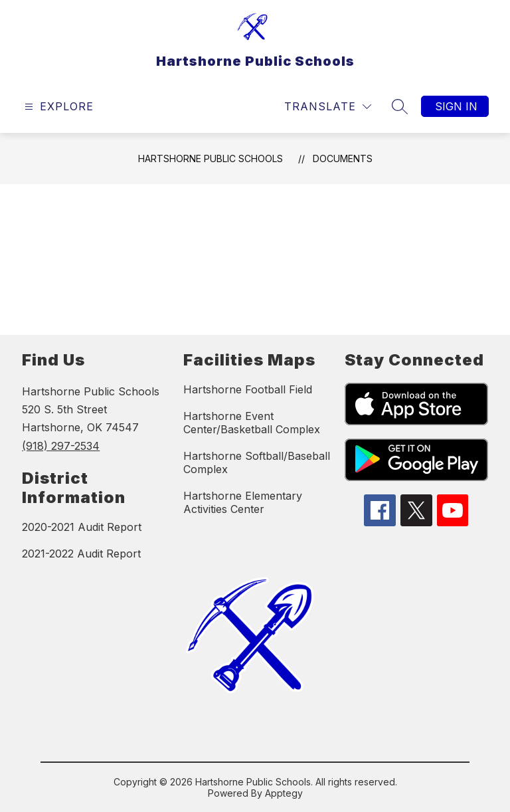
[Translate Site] (328, 107)
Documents (343, 158)
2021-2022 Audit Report (81, 554)
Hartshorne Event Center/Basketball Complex (252, 423)
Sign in (456, 106)
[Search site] (400, 106)
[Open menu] (57, 107)
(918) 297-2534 (61, 446)
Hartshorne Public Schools (211, 158)
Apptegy (284, 793)
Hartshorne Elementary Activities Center (243, 502)
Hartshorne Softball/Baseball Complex (257, 462)
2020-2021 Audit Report (82, 527)
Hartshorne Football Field (248, 389)
